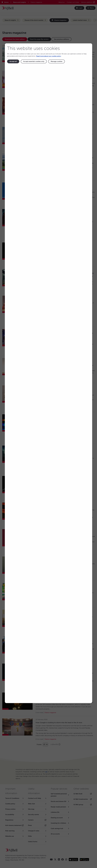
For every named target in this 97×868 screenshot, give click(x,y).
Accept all (13, 61)
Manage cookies (57, 61)
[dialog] (48, 373)
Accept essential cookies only (34, 61)
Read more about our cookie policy (49, 56)
